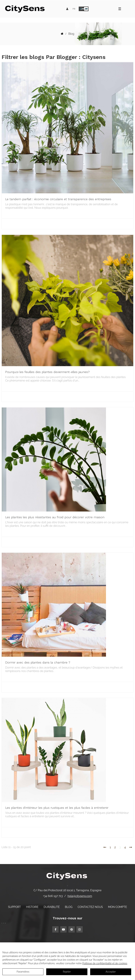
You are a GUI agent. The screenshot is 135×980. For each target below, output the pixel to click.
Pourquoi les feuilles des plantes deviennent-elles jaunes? (47, 372)
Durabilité (52, 907)
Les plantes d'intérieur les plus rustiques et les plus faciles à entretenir (57, 808)
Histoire (32, 907)
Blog (69, 907)
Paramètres (23, 972)
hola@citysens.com (80, 896)
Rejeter (67, 972)
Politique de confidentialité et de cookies (105, 963)
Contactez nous (90, 907)
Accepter (111, 972)
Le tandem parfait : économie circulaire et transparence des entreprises (58, 199)
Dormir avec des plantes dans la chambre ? (38, 662)
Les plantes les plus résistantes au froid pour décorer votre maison (55, 517)
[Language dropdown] (74, 9)
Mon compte (118, 907)
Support (14, 907)
